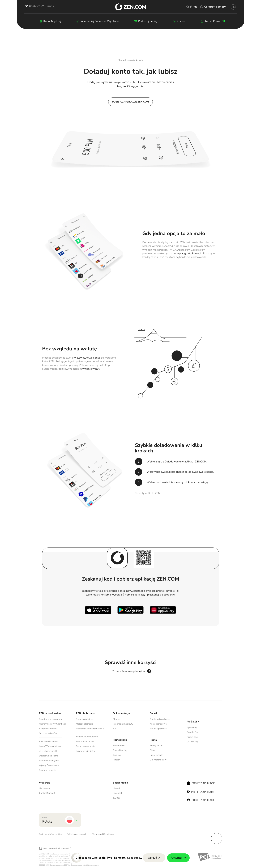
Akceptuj (178, 858)
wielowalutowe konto (87, 358)
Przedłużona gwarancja (51, 719)
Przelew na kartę (47, 770)
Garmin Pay (193, 742)
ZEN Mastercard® (48, 751)
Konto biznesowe (158, 724)
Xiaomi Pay (192, 737)
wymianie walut (90, 369)
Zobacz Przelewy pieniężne (129, 671)
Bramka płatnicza (85, 719)
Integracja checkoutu (123, 724)
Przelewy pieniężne (86, 751)
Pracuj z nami (156, 746)
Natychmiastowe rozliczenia (90, 729)
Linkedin (117, 788)
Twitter (116, 798)
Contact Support (47, 793)
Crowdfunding (120, 750)
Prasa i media (157, 755)
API (115, 729)
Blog (152, 750)
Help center (45, 788)
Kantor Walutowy (48, 729)
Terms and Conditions (103, 834)
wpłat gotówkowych (189, 253)
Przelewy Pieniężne (49, 761)
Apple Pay (192, 727)
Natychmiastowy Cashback (52, 724)
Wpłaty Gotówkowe (49, 765)
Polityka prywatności (77, 834)
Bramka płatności (158, 729)
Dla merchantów (158, 760)
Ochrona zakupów (48, 733)
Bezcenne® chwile (48, 742)
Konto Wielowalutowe (50, 746)
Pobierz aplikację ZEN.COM (130, 102)
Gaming (117, 755)
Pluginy (117, 719)
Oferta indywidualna (160, 719)
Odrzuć (154, 858)
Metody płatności (84, 724)
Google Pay (193, 732)
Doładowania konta (49, 756)
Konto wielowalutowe (87, 737)
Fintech (116, 760)
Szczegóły (134, 858)
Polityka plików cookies (50, 834)
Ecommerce (119, 746)
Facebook (118, 793)
